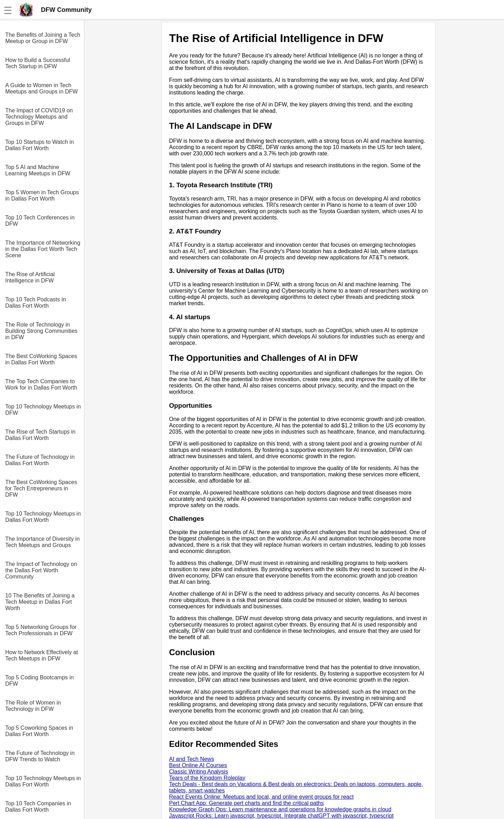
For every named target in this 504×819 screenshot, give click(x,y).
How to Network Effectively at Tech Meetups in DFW (42, 655)
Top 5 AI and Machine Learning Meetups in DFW (38, 170)
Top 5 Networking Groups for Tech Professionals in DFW (41, 630)
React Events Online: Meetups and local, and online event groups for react (261, 797)
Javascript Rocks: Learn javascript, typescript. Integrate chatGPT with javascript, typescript (281, 816)
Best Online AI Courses (198, 765)
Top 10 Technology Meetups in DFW (43, 410)
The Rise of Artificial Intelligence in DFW (30, 277)
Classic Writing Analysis (199, 772)
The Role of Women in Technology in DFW (33, 706)
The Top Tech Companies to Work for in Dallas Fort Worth (41, 384)
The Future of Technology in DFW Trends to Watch (40, 756)
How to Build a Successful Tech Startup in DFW (38, 63)
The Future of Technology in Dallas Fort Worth (40, 460)
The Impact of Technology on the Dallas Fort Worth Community (41, 570)
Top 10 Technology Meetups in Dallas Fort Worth (43, 517)
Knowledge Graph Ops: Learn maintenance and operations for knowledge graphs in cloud (280, 809)
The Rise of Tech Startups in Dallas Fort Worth (40, 435)
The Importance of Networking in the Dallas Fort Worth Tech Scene (43, 249)
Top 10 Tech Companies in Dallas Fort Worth (38, 807)
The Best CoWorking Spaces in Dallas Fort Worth (41, 359)
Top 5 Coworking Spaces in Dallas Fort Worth (39, 731)
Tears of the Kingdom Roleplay (207, 778)
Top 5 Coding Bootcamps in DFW (40, 681)
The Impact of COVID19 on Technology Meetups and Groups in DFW (39, 117)
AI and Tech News (192, 759)
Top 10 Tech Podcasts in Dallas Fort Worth (36, 303)
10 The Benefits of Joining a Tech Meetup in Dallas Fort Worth (40, 602)
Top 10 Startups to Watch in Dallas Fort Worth (40, 145)
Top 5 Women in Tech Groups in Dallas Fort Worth (42, 195)
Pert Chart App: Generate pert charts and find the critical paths (246, 803)
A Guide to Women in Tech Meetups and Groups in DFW (41, 88)
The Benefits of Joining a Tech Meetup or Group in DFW (43, 38)
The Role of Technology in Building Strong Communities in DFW (41, 331)
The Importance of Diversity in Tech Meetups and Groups (43, 542)
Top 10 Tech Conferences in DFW (40, 221)
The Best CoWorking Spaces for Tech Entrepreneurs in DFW (41, 488)
